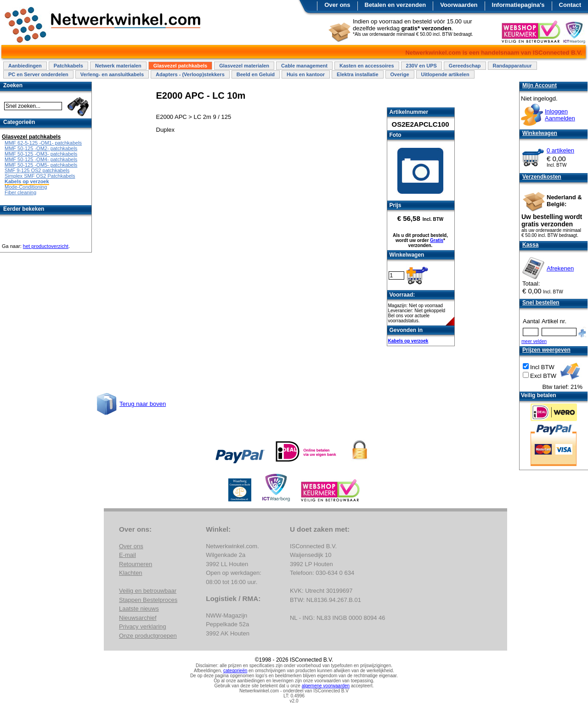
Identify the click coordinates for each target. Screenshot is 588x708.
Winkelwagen (540, 133)
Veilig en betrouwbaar (148, 591)
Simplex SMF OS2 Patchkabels (40, 176)
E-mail (127, 555)
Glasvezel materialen (244, 66)
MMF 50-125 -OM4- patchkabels (41, 159)
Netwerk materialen (118, 66)
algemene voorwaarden (326, 686)
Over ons (337, 5)
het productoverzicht (46, 246)
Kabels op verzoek (408, 341)
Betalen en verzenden (396, 5)
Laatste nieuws (139, 609)
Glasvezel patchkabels (180, 66)
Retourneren (136, 564)
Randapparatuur (512, 66)
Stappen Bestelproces (148, 600)
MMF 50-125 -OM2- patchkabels (41, 148)
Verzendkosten (542, 177)
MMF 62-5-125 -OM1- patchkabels (43, 143)
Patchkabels (68, 66)
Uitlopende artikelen (445, 74)
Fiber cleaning (20, 192)
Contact (570, 5)
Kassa (530, 245)
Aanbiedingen (25, 66)
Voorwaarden (459, 5)
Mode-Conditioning (26, 187)
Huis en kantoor (306, 74)
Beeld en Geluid (256, 74)
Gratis (437, 240)
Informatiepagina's (518, 5)
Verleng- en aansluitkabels (112, 74)
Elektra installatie (358, 74)
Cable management (304, 66)
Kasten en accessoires (367, 66)
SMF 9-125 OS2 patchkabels (37, 170)
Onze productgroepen (148, 636)
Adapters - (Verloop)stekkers (190, 74)
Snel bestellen (541, 303)
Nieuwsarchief (138, 618)
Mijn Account (540, 85)
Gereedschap (465, 66)
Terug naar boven (143, 404)
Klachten (131, 573)
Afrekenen (560, 268)
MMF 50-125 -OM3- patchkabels (41, 154)
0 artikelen (560, 150)
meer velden (534, 341)
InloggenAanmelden (560, 115)
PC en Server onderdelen (38, 74)
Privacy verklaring (143, 627)
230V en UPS (421, 66)
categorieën (235, 671)
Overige (400, 74)
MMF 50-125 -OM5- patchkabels (41, 165)
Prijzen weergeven (546, 350)
